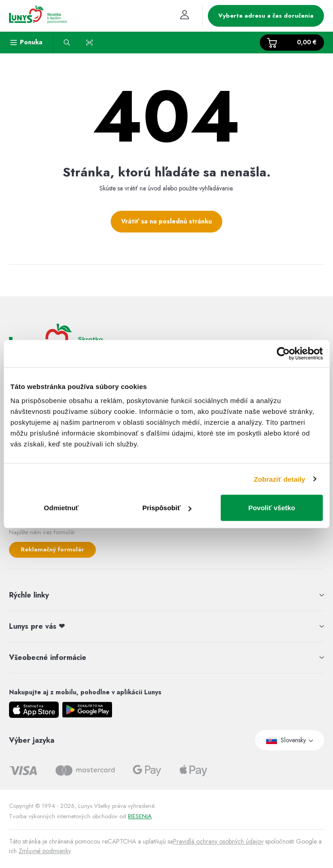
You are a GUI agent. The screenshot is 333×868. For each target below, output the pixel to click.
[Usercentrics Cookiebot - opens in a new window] (283, 353)
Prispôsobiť (167, 508)
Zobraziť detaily (280, 479)
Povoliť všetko (272, 508)
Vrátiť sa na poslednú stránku (166, 221)
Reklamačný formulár (52, 549)
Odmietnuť (61, 508)
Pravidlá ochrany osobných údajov (218, 841)
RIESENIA (140, 816)
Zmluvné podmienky (45, 851)
